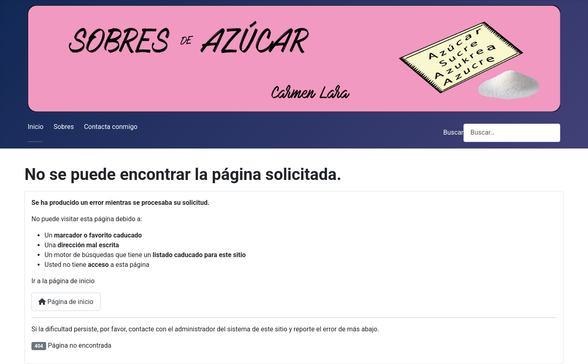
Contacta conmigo (111, 127)
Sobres (64, 127)
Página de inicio (66, 302)
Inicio (36, 127)
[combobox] (512, 133)
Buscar (453, 132)
